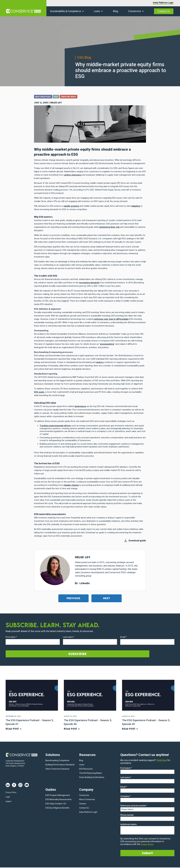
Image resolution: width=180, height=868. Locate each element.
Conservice (135, 11)
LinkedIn (82, 583)
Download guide (137, 540)
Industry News (72, 97)
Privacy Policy (11, 793)
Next (107, 598)
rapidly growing (71, 206)
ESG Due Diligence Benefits (57, 808)
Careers (83, 804)
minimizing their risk (109, 227)
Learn (97, 11)
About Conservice (87, 800)
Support (9, 802)
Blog (116, 11)
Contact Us (164, 11)
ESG (58, 97)
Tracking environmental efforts (55, 425)
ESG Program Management (58, 796)
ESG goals (39, 392)
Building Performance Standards (60, 765)
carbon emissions (73, 175)
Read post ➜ (13, 729)
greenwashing (107, 344)
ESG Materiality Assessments (58, 800)
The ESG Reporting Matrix (91, 774)
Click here (162, 761)
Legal (8, 797)
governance (80, 406)
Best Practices (44, 97)
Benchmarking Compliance (57, 761)
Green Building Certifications (92, 778)
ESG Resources (86, 769)
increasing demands (89, 282)
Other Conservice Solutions (57, 769)
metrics (100, 362)
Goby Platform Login (163, 3)
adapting (136, 206)
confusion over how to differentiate (111, 319)
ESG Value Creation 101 (56, 804)
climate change (71, 485)
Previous (73, 598)
